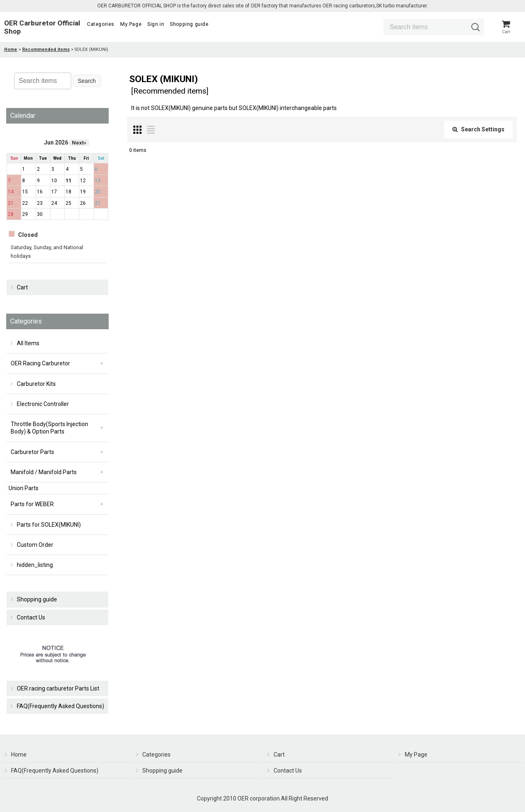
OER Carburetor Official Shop (42, 28)
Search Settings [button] (478, 131)
